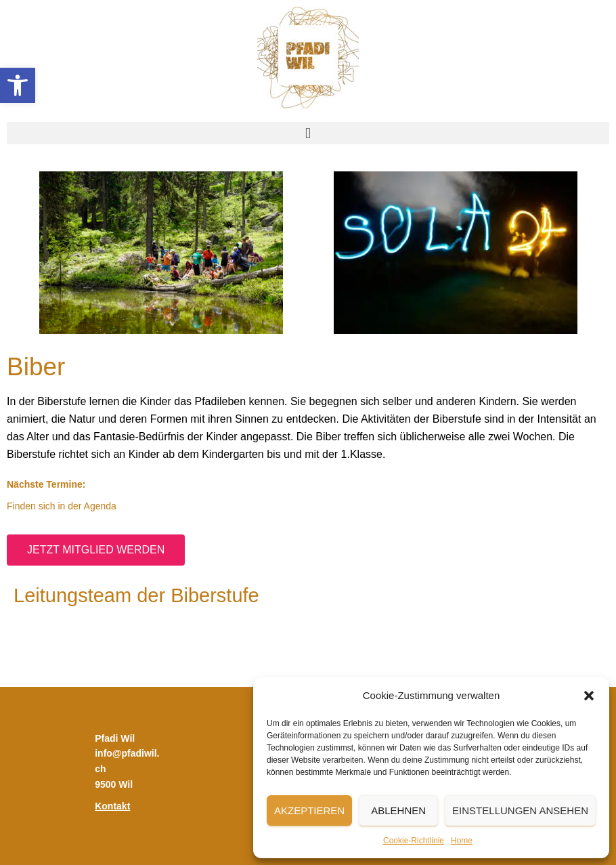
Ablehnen (398, 810)
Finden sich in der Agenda (62, 506)
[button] (18, 85)
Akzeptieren (309, 810)
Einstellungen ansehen (520, 810)
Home (462, 841)
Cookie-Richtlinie (414, 841)
